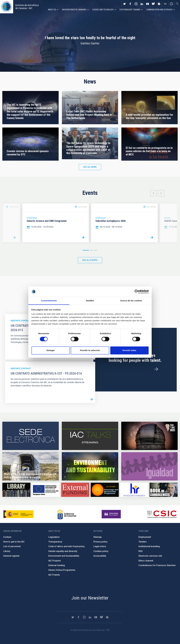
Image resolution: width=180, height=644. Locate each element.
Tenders (143, 542)
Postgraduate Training (130, 10)
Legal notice (100, 546)
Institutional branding (149, 546)
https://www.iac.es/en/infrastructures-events (31, 466)
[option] (56, 223)
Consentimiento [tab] (49, 301)
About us (52, 10)
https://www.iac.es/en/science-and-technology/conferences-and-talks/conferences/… (149, 436)
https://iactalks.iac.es (90, 436)
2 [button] (92, 250)
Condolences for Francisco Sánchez (157, 565)
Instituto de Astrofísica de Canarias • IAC (27, 7)
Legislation (54, 537)
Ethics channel (146, 561)
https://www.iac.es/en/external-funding (75, 490)
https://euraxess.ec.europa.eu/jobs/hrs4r (134, 490)
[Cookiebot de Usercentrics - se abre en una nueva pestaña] (137, 292)
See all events (90, 260)
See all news (90, 167)
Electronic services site (150, 556)
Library (7, 551)
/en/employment (156, 369)
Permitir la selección (90, 350)
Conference (32, 218)
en (165, 4)
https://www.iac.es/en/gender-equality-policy (149, 466)
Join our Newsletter (90, 598)
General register (11, 556)
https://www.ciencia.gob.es (18, 514)
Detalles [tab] (90, 301)
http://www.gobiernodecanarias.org (67, 514)
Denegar (51, 350)
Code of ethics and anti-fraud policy (67, 546)
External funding (57, 565)
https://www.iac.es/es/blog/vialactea (159, 4)
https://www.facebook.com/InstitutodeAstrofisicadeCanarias (130, 4)
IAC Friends (54, 575)
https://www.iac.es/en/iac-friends (105, 490)
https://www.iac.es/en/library (16, 490)
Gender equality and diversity (63, 551)
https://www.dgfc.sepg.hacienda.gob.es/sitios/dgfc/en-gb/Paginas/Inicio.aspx (46, 490)
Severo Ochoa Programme (62, 570)
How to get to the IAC (14, 542)
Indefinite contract (21, 321)
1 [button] (86, 250)
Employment (145, 537)
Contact (7, 537)
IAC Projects (55, 561)
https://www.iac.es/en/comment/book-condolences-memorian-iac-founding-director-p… (164, 490)
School (167, 218)
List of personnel (12, 546)
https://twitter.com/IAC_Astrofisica (125, 4)
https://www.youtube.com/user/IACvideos (148, 4)
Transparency (55, 542)
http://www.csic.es (162, 514)
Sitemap (98, 537)
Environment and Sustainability (64, 556)
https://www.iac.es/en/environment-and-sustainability (90, 466)
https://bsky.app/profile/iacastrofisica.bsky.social (153, 4)
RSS (141, 551)
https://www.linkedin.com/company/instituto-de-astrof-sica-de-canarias (142, 4)
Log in (171, 4)
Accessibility (100, 556)
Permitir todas (129, 350)
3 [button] (96, 250)
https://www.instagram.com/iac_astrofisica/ (136, 4)
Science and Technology (103, 10)
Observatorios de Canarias (74, 10)
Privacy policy (100, 542)
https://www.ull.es (112, 514)
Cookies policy (101, 551)
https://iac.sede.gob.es (31, 436)
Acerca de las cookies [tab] (131, 301)
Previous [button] (153, 193)
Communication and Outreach (159, 10)
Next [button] (161, 193)
